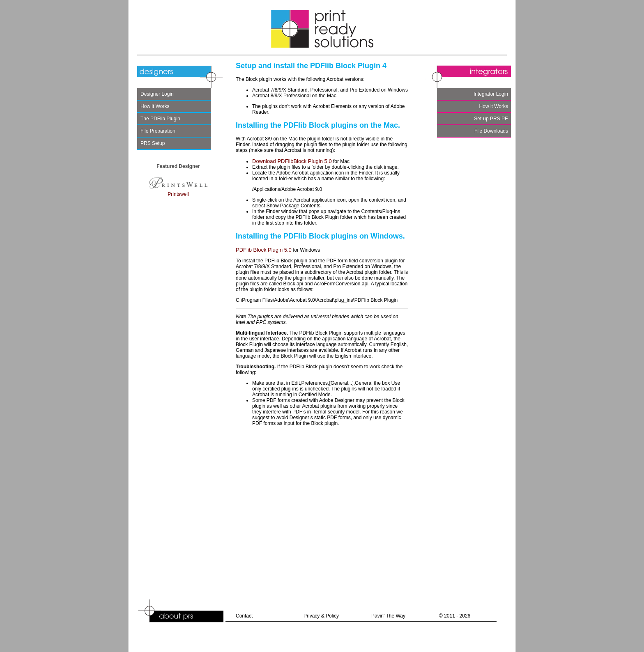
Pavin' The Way (388, 616)
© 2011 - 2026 (455, 616)
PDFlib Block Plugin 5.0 (264, 250)
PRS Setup (153, 143)
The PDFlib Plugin (160, 119)
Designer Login (157, 94)
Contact (244, 616)
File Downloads (491, 131)
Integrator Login (491, 94)
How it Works (155, 106)
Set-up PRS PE (491, 119)
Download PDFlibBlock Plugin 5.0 (292, 161)
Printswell (178, 191)
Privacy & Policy (321, 616)
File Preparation (158, 131)
